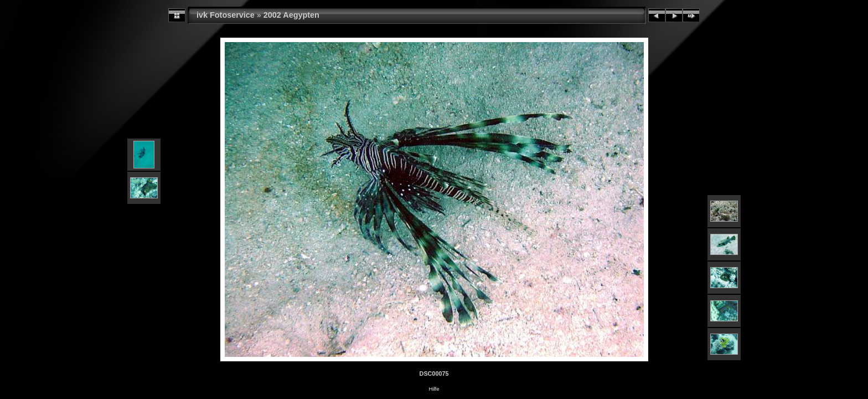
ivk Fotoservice (226, 15)
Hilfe (434, 389)
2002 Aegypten (291, 15)
